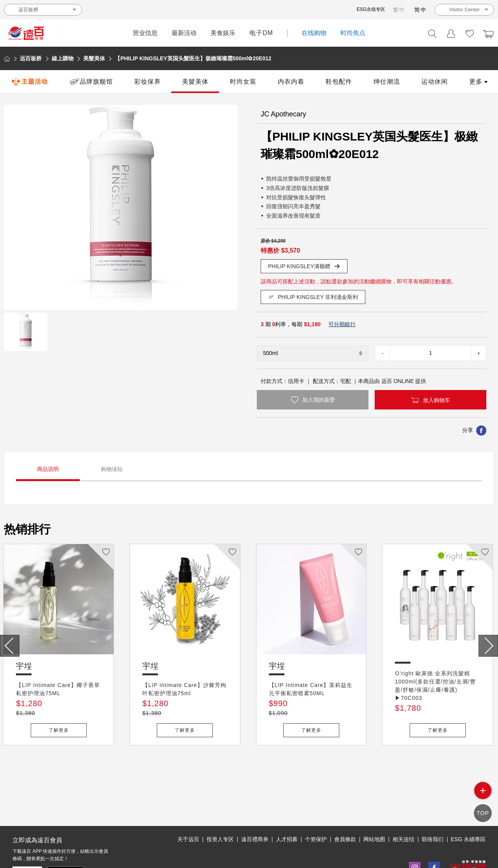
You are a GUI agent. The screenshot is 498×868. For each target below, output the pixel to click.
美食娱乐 (223, 33)
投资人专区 (220, 803)
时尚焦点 (353, 33)
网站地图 (374, 803)
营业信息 (145, 33)
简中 (421, 10)
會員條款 (345, 803)
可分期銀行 (342, 324)
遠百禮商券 (255, 803)
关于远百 (188, 803)
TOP (483, 814)
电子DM (261, 33)
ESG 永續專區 (468, 803)
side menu (483, 795)
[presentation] (10, 646)
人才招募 (287, 803)
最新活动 (184, 33)
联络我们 (433, 803)
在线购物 (314, 33)
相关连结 (403, 803)
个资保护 (316, 803)
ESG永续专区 (371, 9)
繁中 (399, 10)
